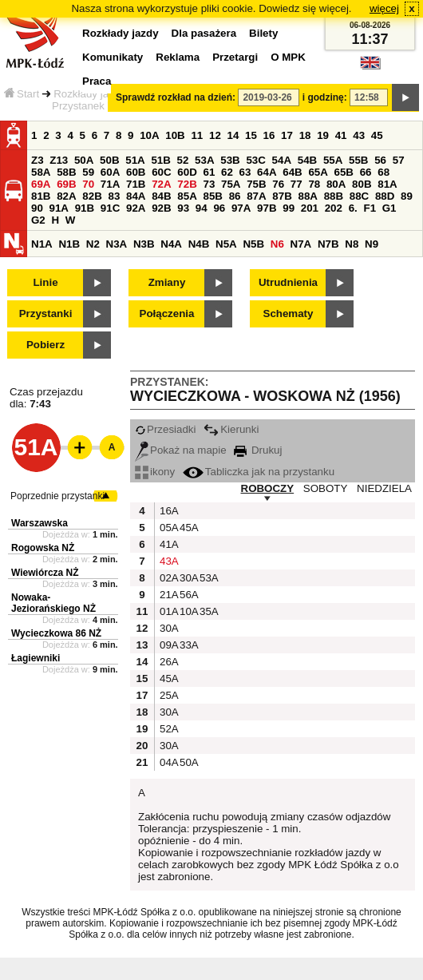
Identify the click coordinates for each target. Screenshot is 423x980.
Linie (45, 282)
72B (187, 184)
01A (168, 611)
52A (168, 729)
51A (135, 160)
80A (336, 184)
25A (168, 695)
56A (188, 595)
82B (92, 196)
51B (160, 160)
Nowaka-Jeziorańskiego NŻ (53, 603)
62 (227, 172)
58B (66, 172)
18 (305, 135)
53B (230, 160)
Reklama (178, 57)
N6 (277, 244)
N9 (372, 244)
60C (161, 172)
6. (353, 208)
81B (41, 196)
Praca (97, 81)
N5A (226, 244)
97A (241, 208)
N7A (301, 244)
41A (168, 544)
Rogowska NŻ (43, 548)
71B (136, 184)
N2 (93, 244)
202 (334, 208)
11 (197, 135)
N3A (117, 244)
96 (219, 208)
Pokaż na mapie (181, 450)
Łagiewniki (36, 658)
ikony (155, 472)
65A (318, 172)
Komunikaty (113, 57)
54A (282, 160)
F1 (370, 208)
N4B (199, 244)
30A (188, 578)
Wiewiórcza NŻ (45, 573)
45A (188, 528)
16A (168, 511)
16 (269, 135)
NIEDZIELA (384, 488)
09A (168, 645)
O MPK (288, 57)
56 (380, 160)
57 (399, 160)
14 (233, 135)
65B (344, 172)
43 (359, 135)
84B (161, 196)
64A (267, 172)
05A (168, 528)
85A (187, 196)
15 (251, 135)
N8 (352, 244)
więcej (384, 8)
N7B (328, 244)
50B (109, 160)
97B (267, 208)
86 (235, 196)
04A (168, 762)
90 (37, 208)
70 (88, 184)
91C (110, 208)
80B (362, 184)
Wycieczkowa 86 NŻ (56, 633)
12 (215, 135)
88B (334, 196)
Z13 (59, 160)
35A (208, 611)
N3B (144, 244)
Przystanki (46, 313)
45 (377, 135)
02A (168, 578)
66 (366, 172)
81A (387, 184)
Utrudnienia (288, 282)
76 (278, 184)
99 (289, 208)
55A (333, 160)
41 (341, 135)
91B (85, 208)
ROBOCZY (268, 488)
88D (385, 196)
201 (310, 208)
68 (383, 172)
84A (136, 196)
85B (212, 196)
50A (84, 160)
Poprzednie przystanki (57, 496)
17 (287, 135)
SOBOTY (326, 488)
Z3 (38, 160)
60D (187, 172)
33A (188, 645)
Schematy (289, 313)
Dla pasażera (204, 33)
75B (256, 184)
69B (66, 184)
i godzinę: (325, 97)
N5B (253, 244)
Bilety (263, 33)
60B (136, 172)
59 (88, 172)
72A (161, 184)
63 (245, 172)
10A (149, 135)
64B (292, 172)
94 (202, 208)
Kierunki (231, 429)
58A (41, 172)
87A (256, 196)
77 (296, 184)
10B (175, 135)
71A (110, 184)
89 (407, 196)
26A (168, 662)
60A (110, 172)
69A (41, 184)
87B (282, 196)
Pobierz (45, 345)
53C (255, 160)
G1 (389, 208)
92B (161, 208)
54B (307, 160)
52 (183, 160)
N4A (171, 244)
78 (314, 184)
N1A (42, 244)
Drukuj (258, 450)
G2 (38, 220)
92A (136, 208)
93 (183, 208)
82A (66, 196)
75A (231, 184)
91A (59, 208)
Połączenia (167, 313)
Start (22, 94)
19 (323, 135)
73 (209, 184)
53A (204, 160)
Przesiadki (165, 429)
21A (168, 595)
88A (307, 196)
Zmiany (167, 282)
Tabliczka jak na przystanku (259, 472)
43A (168, 561)
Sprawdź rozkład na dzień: (176, 97)
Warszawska (40, 523)
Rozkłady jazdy (89, 94)
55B (358, 160)
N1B (69, 244)
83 (114, 196)
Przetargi (235, 57)
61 (209, 172)
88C (359, 196)
